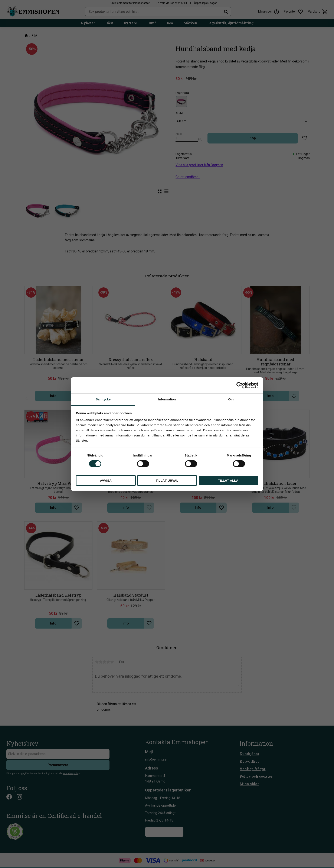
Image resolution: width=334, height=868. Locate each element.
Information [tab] (167, 399)
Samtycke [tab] (103, 399)
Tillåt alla (228, 480)
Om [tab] (231, 399)
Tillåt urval (167, 480)
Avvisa (106, 480)
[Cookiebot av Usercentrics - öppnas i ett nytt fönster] (240, 385)
